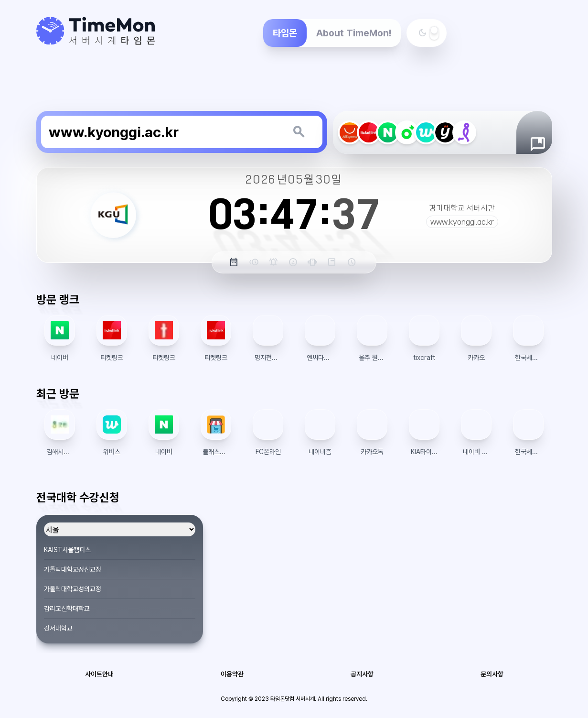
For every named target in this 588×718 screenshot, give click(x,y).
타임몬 (285, 33)
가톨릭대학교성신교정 (73, 569)
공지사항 (362, 674)
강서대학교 (58, 628)
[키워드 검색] (299, 132)
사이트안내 (99, 674)
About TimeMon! (354, 33)
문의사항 (492, 674)
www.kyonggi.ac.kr (462, 222)
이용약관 (232, 674)
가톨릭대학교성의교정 (73, 589)
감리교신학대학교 (67, 609)
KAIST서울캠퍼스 (67, 550)
